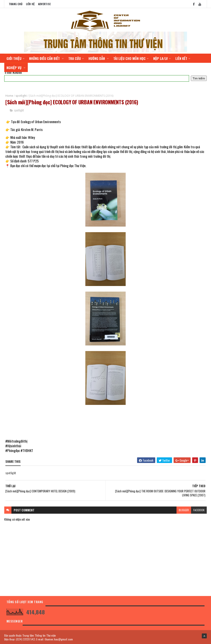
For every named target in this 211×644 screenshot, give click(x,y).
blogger (184, 510)
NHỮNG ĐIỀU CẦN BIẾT (46, 58)
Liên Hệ (30, 4)
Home (9, 95)
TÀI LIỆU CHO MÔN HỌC (131, 58)
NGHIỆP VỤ (16, 67)
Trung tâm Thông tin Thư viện (39, 635)
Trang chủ (16, 4)
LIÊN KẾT (183, 58)
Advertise (44, 4)
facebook (199, 510)
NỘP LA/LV (162, 58)
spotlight (21, 95)
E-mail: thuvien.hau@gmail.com (55, 639)
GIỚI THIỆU (16, 58)
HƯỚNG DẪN (99, 58)
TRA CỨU (76, 58)
